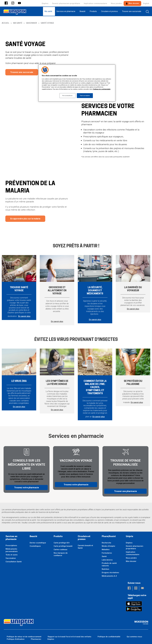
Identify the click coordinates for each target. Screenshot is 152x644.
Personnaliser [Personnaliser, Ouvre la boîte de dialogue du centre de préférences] (67, 96)
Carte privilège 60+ (62, 543)
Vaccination (11, 558)
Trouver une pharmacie (125, 489)
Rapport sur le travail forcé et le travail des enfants (69, 637)
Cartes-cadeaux (61, 550)
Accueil (6, 23)
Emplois (45, 3)
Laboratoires (107, 560)
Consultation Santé (14, 562)
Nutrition (105, 569)
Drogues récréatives (110, 573)
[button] (6, 3)
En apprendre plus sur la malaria (25, 219)
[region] (77, 83)
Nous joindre (116, 3)
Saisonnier (31, 23)
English (146, 3)
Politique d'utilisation (16, 639)
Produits (58, 537)
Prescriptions (11, 545)
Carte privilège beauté (63, 546)
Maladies (106, 550)
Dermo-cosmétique (38, 543)
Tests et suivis (12, 555)
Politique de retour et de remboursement (24, 637)
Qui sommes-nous (134, 637)
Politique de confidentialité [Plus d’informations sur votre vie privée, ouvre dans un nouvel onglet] (102, 89)
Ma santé (18, 23)
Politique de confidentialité (109, 637)
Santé (104, 556)
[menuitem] (49, 11)
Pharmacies (36, 639)
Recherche (106, 543)
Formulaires (107, 553)
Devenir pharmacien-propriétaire (66, 3)
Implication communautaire (95, 3)
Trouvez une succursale (22, 72)
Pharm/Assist (109, 537)
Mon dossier (132, 3)
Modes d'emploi (108, 546)
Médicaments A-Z (109, 576)
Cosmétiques (35, 546)
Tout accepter (85, 96)
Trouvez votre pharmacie (26, 489)
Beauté (33, 537)
